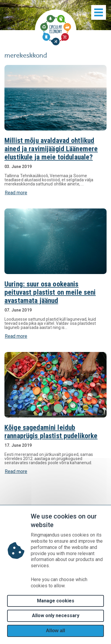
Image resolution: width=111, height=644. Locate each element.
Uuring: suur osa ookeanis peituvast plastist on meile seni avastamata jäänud (50, 292)
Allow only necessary (56, 616)
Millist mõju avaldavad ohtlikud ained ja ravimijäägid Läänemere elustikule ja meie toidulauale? (51, 149)
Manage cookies (56, 601)
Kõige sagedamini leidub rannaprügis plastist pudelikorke (51, 432)
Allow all (55, 631)
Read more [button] (16, 193)
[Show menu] (99, 12)
